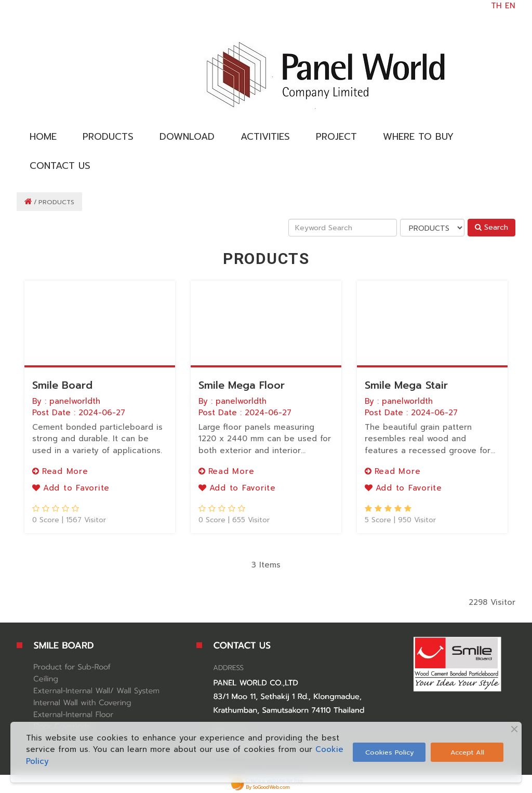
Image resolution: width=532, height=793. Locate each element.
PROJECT (336, 137)
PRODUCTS (108, 137)
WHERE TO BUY (418, 137)
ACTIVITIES (265, 137)
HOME (43, 137)
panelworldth (75, 401)
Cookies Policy (389, 752)
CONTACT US (60, 166)
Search (491, 227)
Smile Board (62, 385)
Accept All (467, 752)
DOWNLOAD (187, 137)
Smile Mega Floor (242, 385)
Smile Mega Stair (406, 385)
